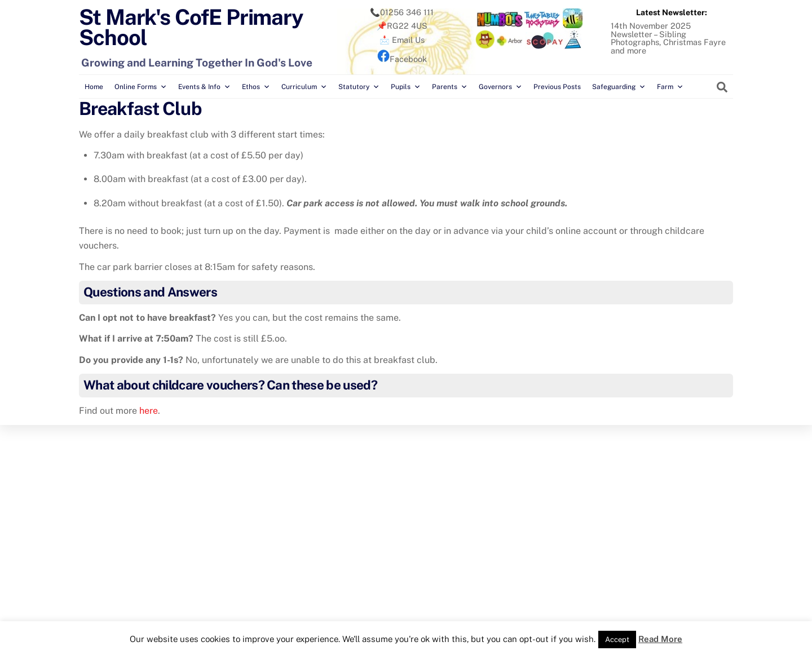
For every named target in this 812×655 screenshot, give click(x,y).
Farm (670, 87)
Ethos (256, 87)
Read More (660, 639)
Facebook (402, 59)
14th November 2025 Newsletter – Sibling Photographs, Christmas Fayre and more (668, 38)
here (149, 411)
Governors (500, 87)
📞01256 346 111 (402, 12)
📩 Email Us (402, 40)
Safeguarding (619, 87)
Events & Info (204, 87)
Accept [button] (617, 639)
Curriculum (304, 87)
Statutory (359, 87)
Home (94, 87)
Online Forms (141, 87)
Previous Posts (557, 87)
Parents (450, 87)
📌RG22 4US (402, 26)
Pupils (406, 87)
